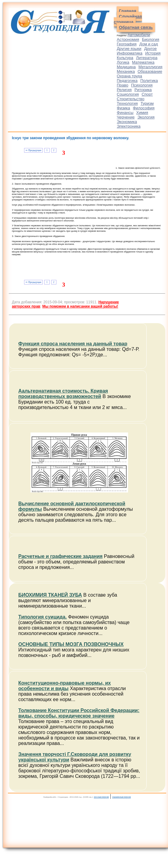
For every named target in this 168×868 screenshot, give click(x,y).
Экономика (127, 122)
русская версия (101, 797)
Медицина (126, 67)
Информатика (130, 53)
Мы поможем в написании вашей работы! (80, 306)
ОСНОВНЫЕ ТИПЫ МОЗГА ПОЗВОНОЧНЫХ (71, 644)
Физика (123, 108)
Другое (150, 49)
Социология (128, 94)
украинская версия (122, 797)
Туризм (147, 103)
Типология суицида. (43, 617)
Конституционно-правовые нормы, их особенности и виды (64, 686)
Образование (150, 71)
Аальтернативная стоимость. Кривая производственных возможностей (63, 394)
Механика (126, 71)
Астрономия (128, 39)
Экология (146, 117)
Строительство (130, 99)
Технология (127, 103)
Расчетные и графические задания (60, 556)
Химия (142, 113)
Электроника (129, 126)
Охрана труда (129, 76)
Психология (142, 85)
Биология (150, 39)
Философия (144, 108)
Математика (143, 62)
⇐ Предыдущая (33, 150)
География (127, 44)
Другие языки (129, 49)
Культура (125, 58)
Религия (124, 90)
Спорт (147, 94)
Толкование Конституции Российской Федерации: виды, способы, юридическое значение (79, 713)
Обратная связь (136, 27)
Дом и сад (149, 44)
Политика (149, 81)
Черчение (126, 117)
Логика (123, 62)
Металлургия (150, 67)
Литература (147, 58)
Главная (128, 11)
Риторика (143, 90)
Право (123, 85)
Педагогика (127, 81)
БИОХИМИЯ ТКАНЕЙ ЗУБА (50, 595)
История (153, 53)
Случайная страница (128, 19)
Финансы (125, 113)
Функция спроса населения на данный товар (73, 344)
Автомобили (139, 35)
